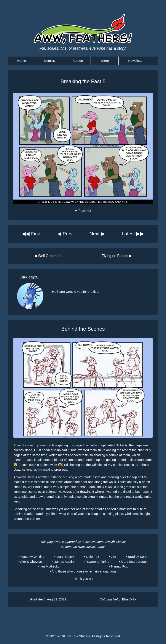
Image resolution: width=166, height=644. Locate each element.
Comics (49, 61)
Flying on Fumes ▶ (117, 256)
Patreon (77, 61)
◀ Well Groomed (47, 256)
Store (105, 61)
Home (22, 61)
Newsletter (136, 61)
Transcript (85, 211)
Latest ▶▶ (133, 234)
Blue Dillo (129, 599)
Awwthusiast (87, 547)
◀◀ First (31, 234)
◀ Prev (65, 234)
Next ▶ (97, 234)
